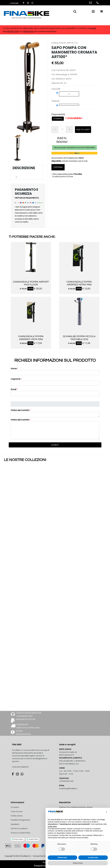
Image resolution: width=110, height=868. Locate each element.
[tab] (27, 172)
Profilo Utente (17, 816)
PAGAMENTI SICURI (26, 719)
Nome (14, 369)
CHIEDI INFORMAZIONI (23, 733)
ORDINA (58, 167)
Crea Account (17, 812)
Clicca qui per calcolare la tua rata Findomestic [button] (74, 148)
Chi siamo (15, 807)
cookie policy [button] (52, 826)
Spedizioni (15, 824)
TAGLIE (55, 101)
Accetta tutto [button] (93, 858)
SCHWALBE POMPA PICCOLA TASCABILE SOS (79, 338)
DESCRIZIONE (27, 172)
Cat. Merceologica (60, 74)
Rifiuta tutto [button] (62, 858)
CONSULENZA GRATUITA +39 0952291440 (29, 714)
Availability (58, 119)
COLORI (56, 89)
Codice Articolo (59, 43)
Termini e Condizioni (19, 829)
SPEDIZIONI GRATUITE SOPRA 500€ (28, 726)
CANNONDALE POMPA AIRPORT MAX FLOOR (31, 283)
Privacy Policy (18, 839)
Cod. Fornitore (58, 70)
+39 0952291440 (66, 781)
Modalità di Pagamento (20, 820)
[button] (14, 3)
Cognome (16, 379)
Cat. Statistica (58, 79)
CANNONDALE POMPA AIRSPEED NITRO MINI (79, 283)
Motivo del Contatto (21, 410)
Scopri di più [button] (78, 863)
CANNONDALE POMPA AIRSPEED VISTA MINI (31, 338)
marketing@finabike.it (68, 789)
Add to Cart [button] (83, 130)
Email (14, 389)
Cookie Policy (33, 839)
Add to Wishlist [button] (62, 140)
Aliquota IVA (57, 83)
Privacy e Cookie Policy (21, 833)
